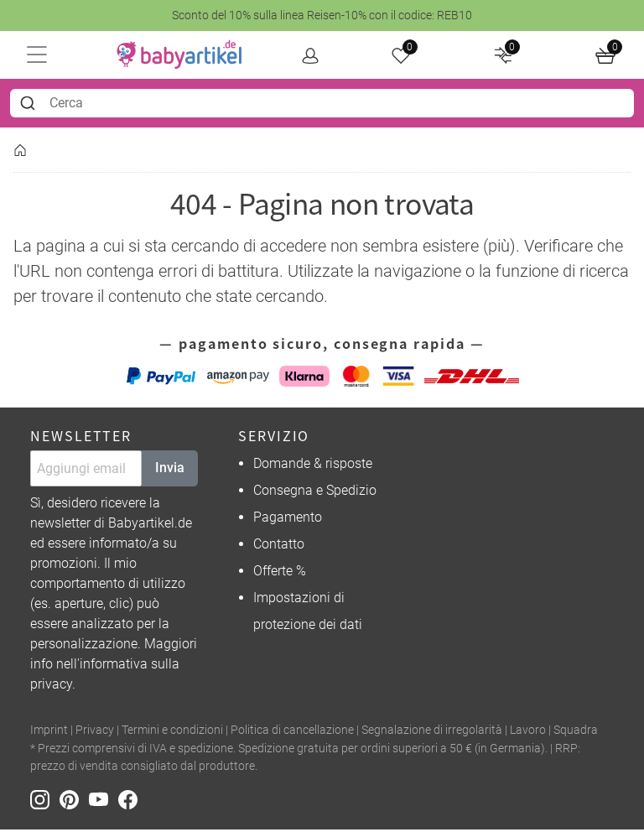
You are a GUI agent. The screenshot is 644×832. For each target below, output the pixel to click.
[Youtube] (104, 801)
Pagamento (288, 520)
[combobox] (322, 105)
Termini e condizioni (172, 733)
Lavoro (528, 733)
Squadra (576, 733)
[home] (181, 56)
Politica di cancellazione (292, 733)
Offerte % (280, 573)
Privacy (95, 733)
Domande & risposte (313, 466)
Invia (170, 470)
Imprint (49, 733)
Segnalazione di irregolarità (432, 733)
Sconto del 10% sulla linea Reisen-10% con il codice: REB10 (322, 15)
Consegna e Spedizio (315, 493)
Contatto (279, 546)
